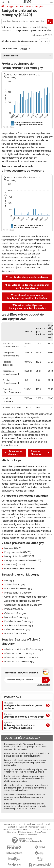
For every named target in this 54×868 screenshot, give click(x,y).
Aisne (28, 7)
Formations (13, 697)
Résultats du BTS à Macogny (19, 662)
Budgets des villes (15, 7)
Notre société (36, 824)
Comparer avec (9, 48)
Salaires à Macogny (15, 584)
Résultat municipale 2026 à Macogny (24, 649)
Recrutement (22, 827)
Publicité (46, 824)
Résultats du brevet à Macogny (21, 657)
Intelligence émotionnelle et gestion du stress (23, 706)
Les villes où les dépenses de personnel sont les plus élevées (27, 286)
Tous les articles (39, 830)
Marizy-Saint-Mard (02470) (19, 556)
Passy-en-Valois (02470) (18, 552)
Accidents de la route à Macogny (22, 601)
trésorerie (35, 431)
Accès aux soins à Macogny (19, 625)
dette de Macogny (42, 154)
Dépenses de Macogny (14, 453)
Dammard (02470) (15, 564)
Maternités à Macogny (16, 617)
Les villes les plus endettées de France (27, 277)
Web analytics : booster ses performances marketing (19, 725)
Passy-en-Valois (31, 27)
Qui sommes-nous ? (13, 824)
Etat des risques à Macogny (19, 621)
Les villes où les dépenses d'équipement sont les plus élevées (27, 307)
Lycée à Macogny (14, 609)
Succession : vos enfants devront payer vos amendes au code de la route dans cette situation (25, 797)
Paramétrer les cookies (13, 830)
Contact (11, 827)
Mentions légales (26, 832)
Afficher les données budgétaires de (19, 41)
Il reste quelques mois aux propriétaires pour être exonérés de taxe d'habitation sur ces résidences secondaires (25, 779)
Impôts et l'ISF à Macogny (18, 593)
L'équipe (26, 824)
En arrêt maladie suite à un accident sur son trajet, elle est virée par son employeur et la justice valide (25, 763)
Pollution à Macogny (15, 634)
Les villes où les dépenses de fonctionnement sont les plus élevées (27, 297)
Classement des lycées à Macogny (23, 605)
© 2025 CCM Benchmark (27, 835)
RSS (49, 830)
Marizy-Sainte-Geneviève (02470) (23, 560)
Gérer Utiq (27, 830)
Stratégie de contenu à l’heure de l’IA (24, 716)
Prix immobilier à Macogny (18, 588)
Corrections (13, 832)
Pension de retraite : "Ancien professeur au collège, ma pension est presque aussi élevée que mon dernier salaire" (26, 747)
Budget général (11, 56)
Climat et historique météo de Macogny (25, 597)
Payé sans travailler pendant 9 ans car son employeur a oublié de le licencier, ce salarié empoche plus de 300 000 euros (25, 806)
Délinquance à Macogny (17, 629)
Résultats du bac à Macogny (19, 653)
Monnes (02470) (13, 548)
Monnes (17, 27)
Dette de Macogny (40, 453)
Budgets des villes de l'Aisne (20, 569)
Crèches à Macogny (15, 613)
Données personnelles (37, 827)
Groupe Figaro (40, 832)
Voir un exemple (43, 685)
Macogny (38, 7)
